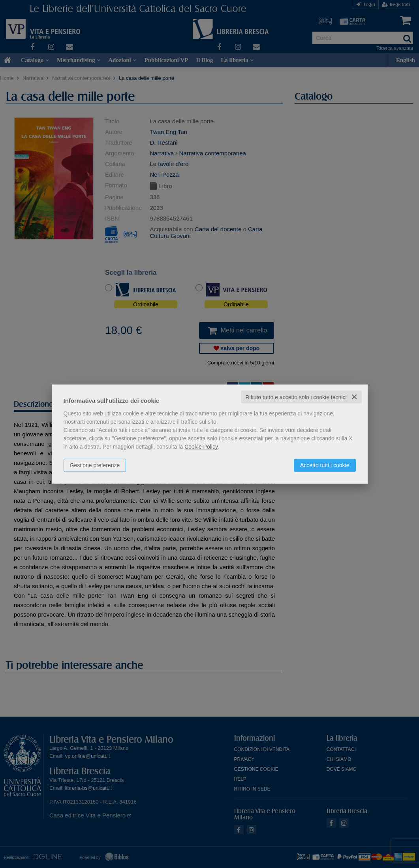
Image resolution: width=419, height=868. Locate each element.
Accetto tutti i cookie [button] (325, 465)
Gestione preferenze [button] (95, 465)
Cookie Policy (201, 446)
